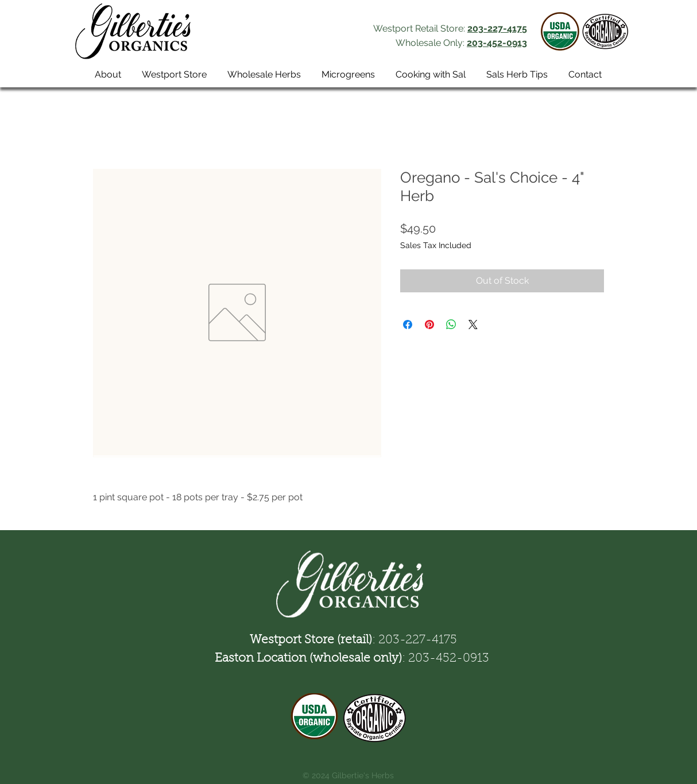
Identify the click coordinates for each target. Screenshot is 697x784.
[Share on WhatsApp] (451, 325)
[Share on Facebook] (408, 325)
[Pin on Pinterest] (429, 325)
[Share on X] (473, 325)
